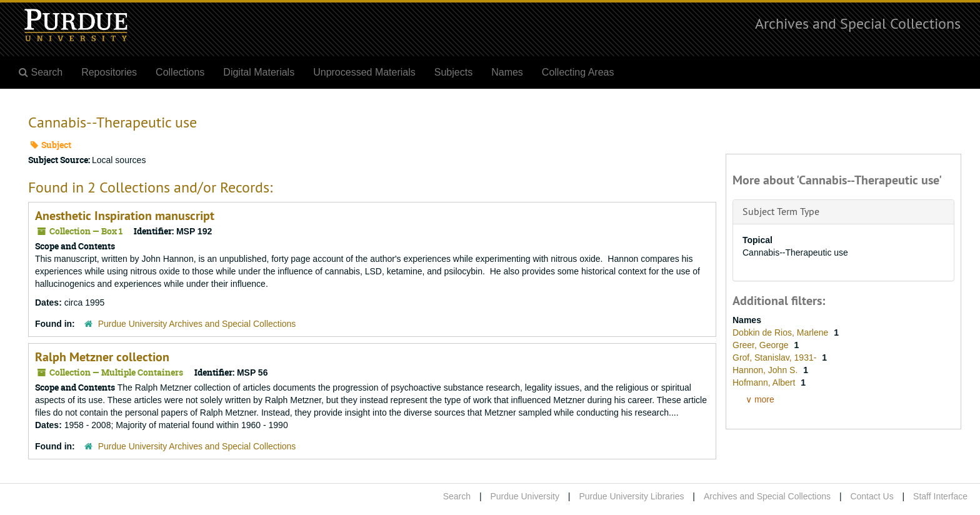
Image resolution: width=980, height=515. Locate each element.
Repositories (109, 72)
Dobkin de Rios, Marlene (782, 332)
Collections (180, 72)
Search (457, 496)
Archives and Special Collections (858, 23)
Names (507, 72)
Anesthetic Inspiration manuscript (125, 216)
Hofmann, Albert (765, 382)
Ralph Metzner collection (102, 357)
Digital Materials (259, 72)
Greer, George (762, 345)
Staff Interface (940, 496)
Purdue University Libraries (631, 496)
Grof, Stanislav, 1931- (776, 357)
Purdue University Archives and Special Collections (197, 324)
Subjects (453, 72)
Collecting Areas (578, 72)
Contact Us (872, 496)
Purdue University (525, 496)
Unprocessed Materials (364, 72)
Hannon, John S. (766, 370)
